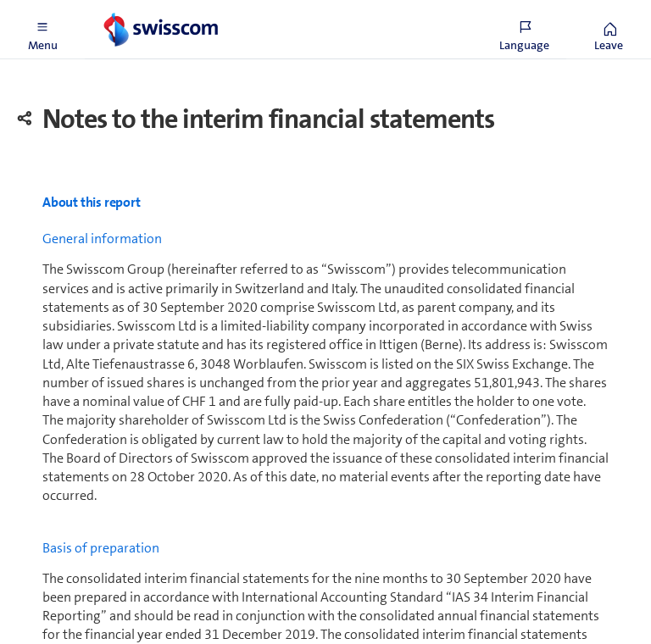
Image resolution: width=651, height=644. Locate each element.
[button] (42, 30)
